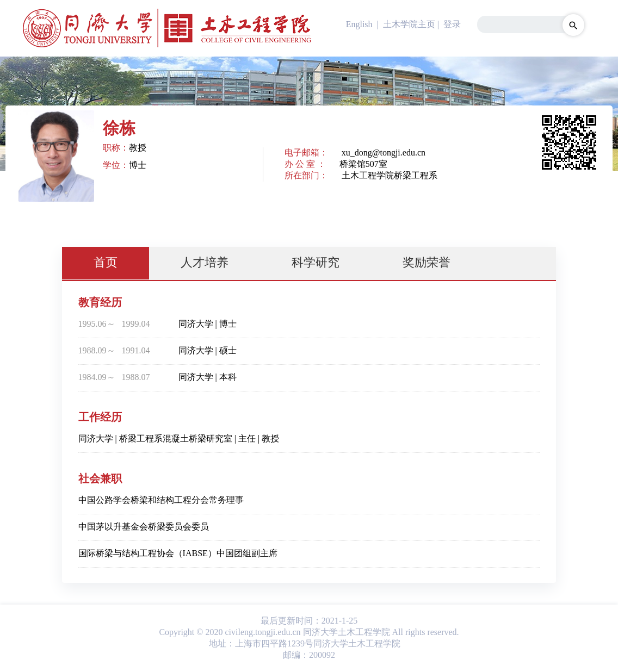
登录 (452, 24)
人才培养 (205, 262)
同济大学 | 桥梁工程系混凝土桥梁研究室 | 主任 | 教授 (179, 438)
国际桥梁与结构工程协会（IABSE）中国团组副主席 (178, 553)
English (359, 24)
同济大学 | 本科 (208, 377)
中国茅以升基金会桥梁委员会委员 (144, 527)
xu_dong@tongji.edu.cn (384, 153)
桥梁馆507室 (363, 164)
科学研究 (316, 262)
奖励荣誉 (427, 262)
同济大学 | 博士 (208, 324)
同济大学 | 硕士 (208, 350)
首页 (106, 262)
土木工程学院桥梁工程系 (390, 175)
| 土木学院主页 (405, 24)
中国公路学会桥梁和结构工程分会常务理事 (161, 500)
